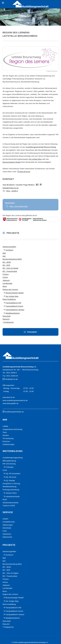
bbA (4, 256)
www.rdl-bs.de (25, 172)
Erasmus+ (6, 441)
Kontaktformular (9, 522)
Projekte (13, 233)
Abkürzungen (8, 525)
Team (5, 432)
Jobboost (6, 280)
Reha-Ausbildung (9, 299)
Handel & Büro (11, 493)
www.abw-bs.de (9, 397)
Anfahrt (5, 519)
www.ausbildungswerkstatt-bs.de (15, 400)
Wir (5, 420)
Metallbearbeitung (9, 487)
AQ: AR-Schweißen (13, 474)
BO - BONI (7, 262)
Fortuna (6, 274)
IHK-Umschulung (9, 464)
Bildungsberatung (9, 461)
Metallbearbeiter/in (13, 313)
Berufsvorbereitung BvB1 (12, 259)
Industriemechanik (13, 497)
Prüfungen (10, 467)
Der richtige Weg (35, 159)
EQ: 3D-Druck (11, 477)
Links (5, 531)
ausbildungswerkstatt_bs (14, 412)
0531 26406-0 (12, 373)
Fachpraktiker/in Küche (14, 306)
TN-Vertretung (8, 438)
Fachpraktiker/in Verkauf (15, 310)
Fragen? (32, 332)
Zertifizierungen (9, 444)
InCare (5, 277)
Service (8, 512)
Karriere (6, 435)
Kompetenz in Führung (11, 484)
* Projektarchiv (8, 322)
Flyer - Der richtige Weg (19, 206)
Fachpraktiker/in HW (13, 303)
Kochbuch (9, 250)
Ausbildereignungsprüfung (13, 458)
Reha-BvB (7, 316)
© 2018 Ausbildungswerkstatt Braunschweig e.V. (30, 642)
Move (5, 286)
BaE (4, 253)
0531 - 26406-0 (12, 191)
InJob (5, 470)
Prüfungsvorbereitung (11, 490)
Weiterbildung (13, 451)
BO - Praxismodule (10, 271)
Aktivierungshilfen (9, 247)
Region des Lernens (10, 289)
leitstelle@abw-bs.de (11, 188)
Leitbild (5, 426)
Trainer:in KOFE (9, 506)
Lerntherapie (7, 283)
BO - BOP (6, 265)
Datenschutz (7, 537)
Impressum (7, 534)
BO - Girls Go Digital (10, 268)
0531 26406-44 (12, 376)
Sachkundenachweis (10, 503)
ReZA (5, 499)
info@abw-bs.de (12, 379)
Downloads (7, 528)
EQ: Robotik (10, 481)
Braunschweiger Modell (12, 162)
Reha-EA (6, 319)
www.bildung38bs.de (10, 403)
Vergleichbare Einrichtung (12, 429)
